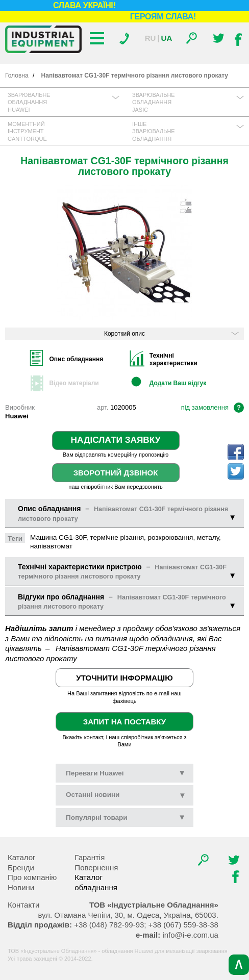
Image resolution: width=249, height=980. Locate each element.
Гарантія (90, 857)
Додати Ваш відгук (178, 383)
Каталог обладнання (96, 882)
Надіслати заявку (116, 440)
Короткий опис (171, 334)
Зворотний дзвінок (116, 473)
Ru (151, 38)
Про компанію (32, 877)
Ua (167, 38)
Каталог (22, 857)
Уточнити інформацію (124, 678)
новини (93, 795)
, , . (128, 915)
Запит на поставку (124, 722)
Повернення (96, 868)
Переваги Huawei (126, 773)
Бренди (21, 868)
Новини (21, 887)
